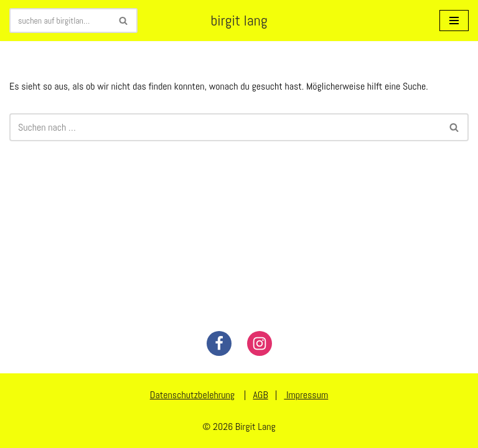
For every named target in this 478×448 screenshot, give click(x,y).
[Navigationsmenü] (454, 21)
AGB (260, 395)
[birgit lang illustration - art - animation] (239, 21)
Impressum (306, 395)
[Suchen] (59, 21)
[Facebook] (219, 343)
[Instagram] (260, 343)
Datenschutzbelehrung (192, 395)
